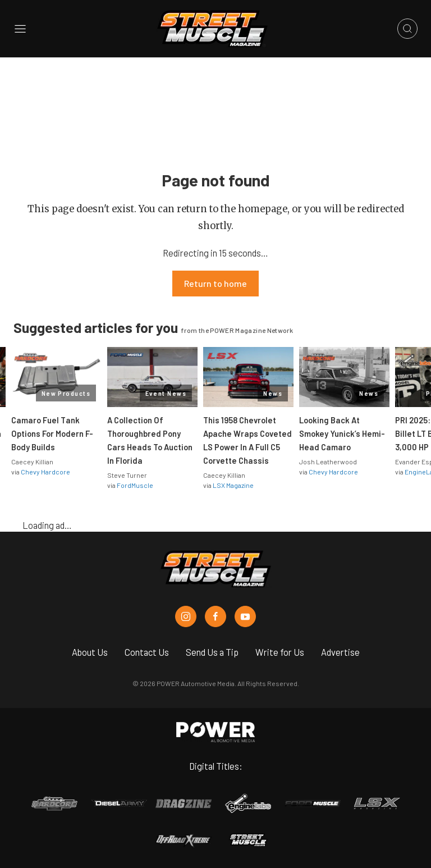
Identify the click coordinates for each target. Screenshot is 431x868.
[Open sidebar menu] (20, 29)
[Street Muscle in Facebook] (215, 616)
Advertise (340, 652)
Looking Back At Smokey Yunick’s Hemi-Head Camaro (342, 433)
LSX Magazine (233, 485)
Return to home (215, 283)
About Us (90, 652)
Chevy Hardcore (45, 472)
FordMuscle (135, 485)
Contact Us (147, 652)
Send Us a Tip (212, 652)
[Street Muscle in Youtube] (245, 616)
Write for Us (280, 652)
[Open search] (407, 29)
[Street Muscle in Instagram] (186, 616)
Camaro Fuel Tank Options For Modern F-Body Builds (52, 433)
